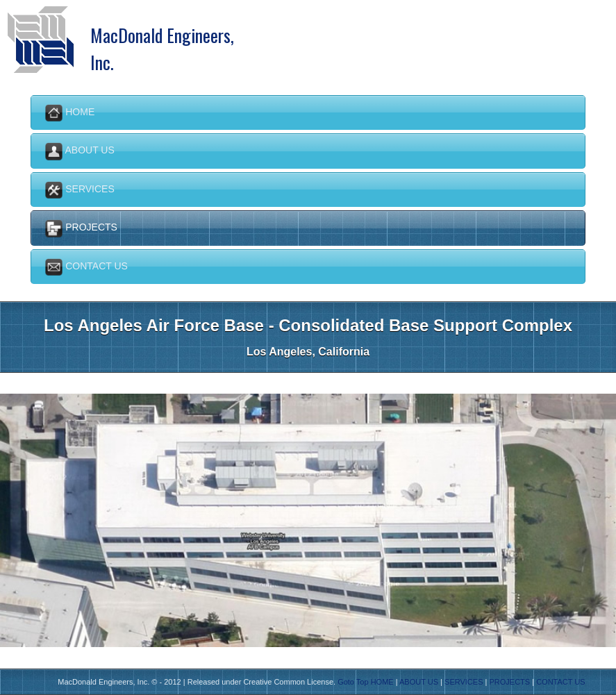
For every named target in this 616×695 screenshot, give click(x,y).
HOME (382, 682)
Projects (81, 228)
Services (80, 190)
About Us (80, 151)
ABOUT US (419, 682)
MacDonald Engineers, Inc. (162, 37)
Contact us (86, 267)
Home (70, 113)
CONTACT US (561, 682)
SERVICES (464, 682)
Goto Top (353, 682)
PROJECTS (509, 682)
